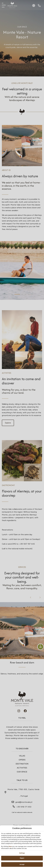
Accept (22, 864)
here (10, 846)
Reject (22, 858)
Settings (22, 853)
